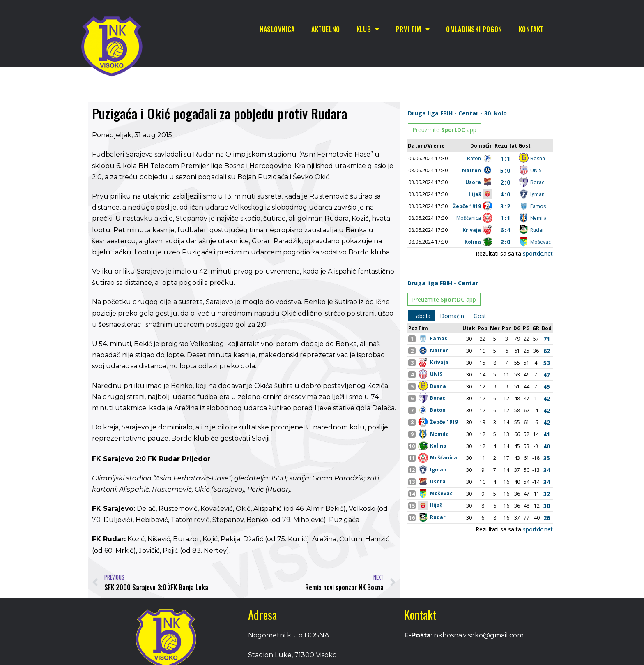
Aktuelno (326, 29)
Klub (368, 29)
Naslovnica (277, 29)
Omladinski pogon (474, 29)
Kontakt (531, 29)
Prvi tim (413, 29)
